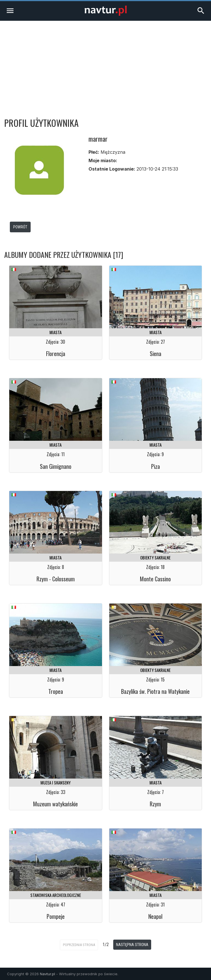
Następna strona (132, 945)
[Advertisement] (105, 63)
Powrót (20, 227)
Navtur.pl (47, 974)
